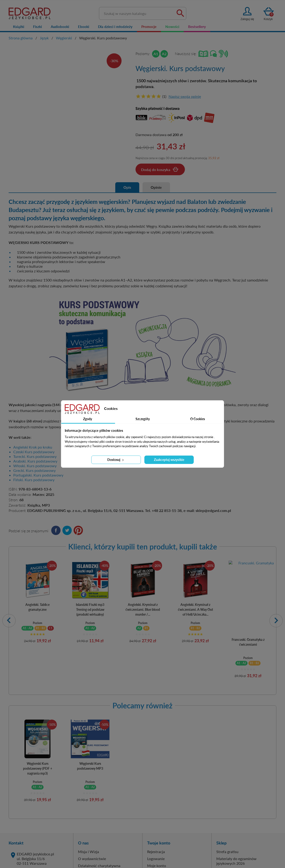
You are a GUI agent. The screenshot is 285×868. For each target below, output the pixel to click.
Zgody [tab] (88, 419)
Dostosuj (116, 460)
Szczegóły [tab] (143, 419)
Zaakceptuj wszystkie (169, 460)
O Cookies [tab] (198, 419)
